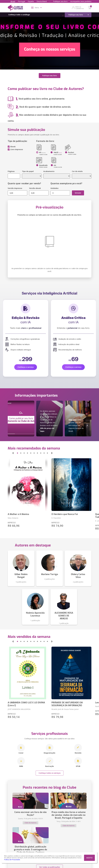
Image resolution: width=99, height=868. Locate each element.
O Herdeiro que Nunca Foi (65, 514)
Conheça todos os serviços (50, 773)
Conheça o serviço (26, 367)
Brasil (13, 1)
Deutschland (42, 1)
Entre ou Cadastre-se (80, 8)
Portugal (21, 1)
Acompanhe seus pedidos (81, 1)
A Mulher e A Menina (18, 514)
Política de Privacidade (12, 860)
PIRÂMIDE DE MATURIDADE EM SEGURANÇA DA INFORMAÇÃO (67, 704)
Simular (78, 193)
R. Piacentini (56, 518)
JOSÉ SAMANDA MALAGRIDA (19, 709)
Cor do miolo (77, 171)
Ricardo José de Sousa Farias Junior (65, 709)
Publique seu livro (60, 1)
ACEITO (89, 858)
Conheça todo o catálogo (19, 15)
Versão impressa (15, 188)
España (31, 1)
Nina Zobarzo (13, 518)
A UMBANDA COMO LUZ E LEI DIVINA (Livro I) (26, 704)
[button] (13, 453)
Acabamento (49, 171)
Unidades (54, 188)
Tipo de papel (28, 171)
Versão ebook (35, 188)
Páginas (11, 171)
